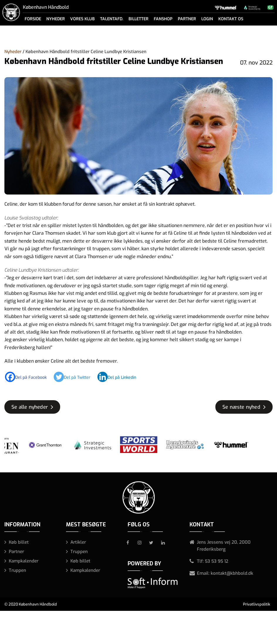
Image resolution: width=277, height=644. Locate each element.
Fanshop (163, 19)
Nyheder (56, 19)
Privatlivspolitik (257, 604)
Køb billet (19, 542)
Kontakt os (231, 19)
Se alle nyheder (30, 407)
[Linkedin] (120, 377)
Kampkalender (24, 561)
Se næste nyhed (241, 407)
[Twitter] (75, 377)
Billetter (138, 19)
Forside (33, 19)
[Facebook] (29, 377)
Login (207, 19)
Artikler (78, 542)
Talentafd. (112, 19)
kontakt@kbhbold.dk (232, 573)
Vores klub (82, 19)
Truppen (17, 570)
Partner (187, 19)
